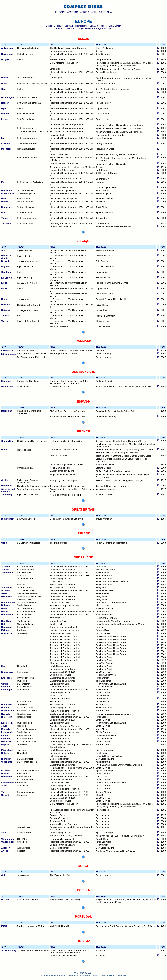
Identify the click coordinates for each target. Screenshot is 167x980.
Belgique (58, 26)
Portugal (98, 28)
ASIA (94, 12)
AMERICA (73, 12)
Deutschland (82, 26)
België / (50, 26)
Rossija (107, 28)
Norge (80, 28)
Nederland (70, 28)
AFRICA (85, 12)
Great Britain (115, 26)
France (103, 26)
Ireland (59, 28)
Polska (88, 28)
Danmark (69, 26)
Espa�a (94, 26)
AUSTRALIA (105, 12)
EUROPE (60, 12)
